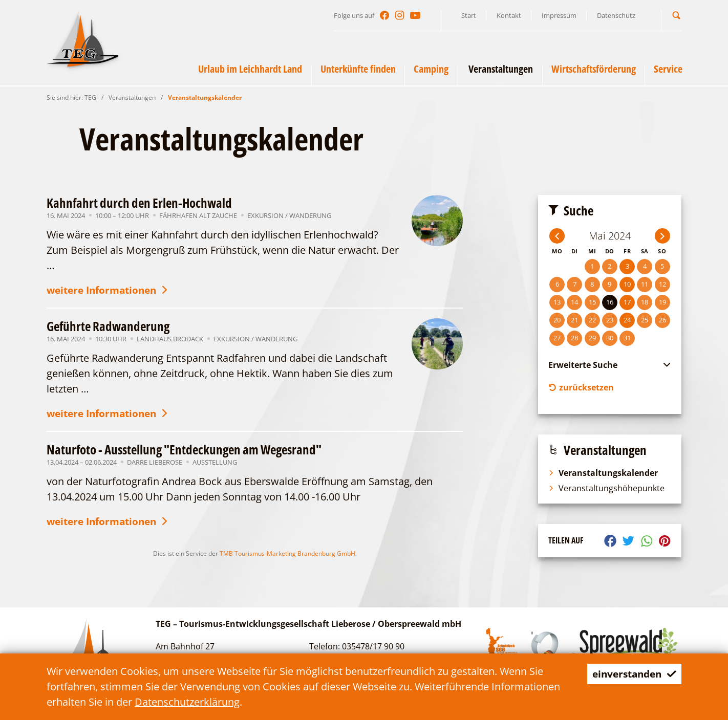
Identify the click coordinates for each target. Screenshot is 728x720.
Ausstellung (215, 464)
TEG (90, 97)
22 (592, 320)
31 (627, 338)
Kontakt (509, 15)
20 (557, 320)
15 (592, 302)
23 (610, 320)
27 (557, 338)
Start (469, 15)
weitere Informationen (112, 291)
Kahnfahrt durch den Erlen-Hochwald (139, 203)
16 (610, 302)
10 (627, 284)
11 (645, 284)
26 (662, 320)
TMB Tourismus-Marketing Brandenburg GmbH (287, 557)
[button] (676, 15)
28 (574, 338)
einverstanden (631, 674)
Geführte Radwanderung (108, 327)
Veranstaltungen (132, 97)
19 (662, 302)
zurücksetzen (581, 388)
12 (662, 284)
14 (574, 302)
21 (574, 320)
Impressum (559, 15)
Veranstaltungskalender (205, 97)
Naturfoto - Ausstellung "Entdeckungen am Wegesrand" (184, 451)
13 (557, 302)
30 (610, 338)
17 (627, 302)
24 (627, 320)
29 (592, 338)
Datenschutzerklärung (187, 702)
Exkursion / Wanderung (289, 215)
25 (645, 320)
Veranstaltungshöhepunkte (606, 489)
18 (645, 302)
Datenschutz (616, 15)
